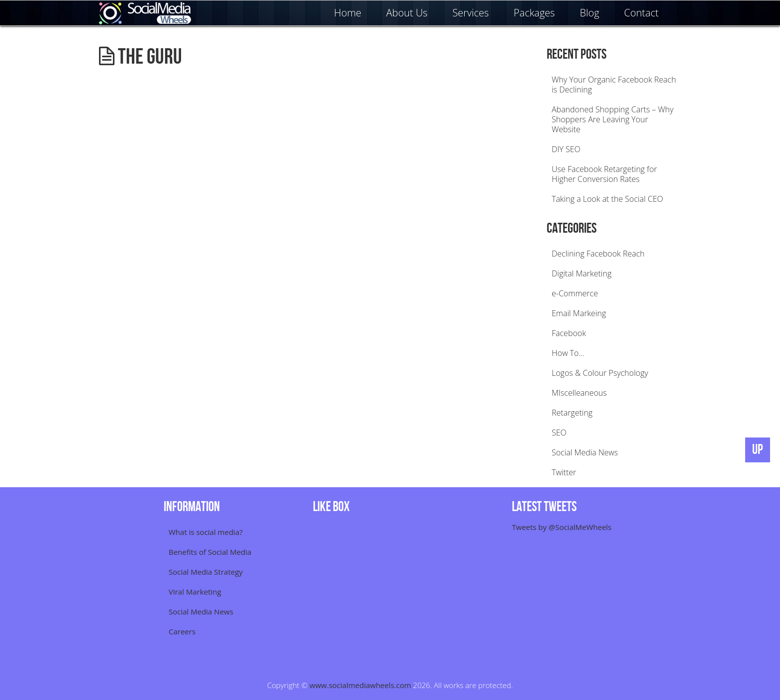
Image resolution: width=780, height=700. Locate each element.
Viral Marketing (195, 592)
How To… (568, 353)
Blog (589, 13)
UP (758, 450)
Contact (641, 13)
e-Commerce (575, 293)
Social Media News (585, 452)
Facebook (569, 333)
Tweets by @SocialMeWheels (562, 527)
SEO (559, 433)
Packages (535, 13)
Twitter (564, 472)
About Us (407, 13)
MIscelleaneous (579, 393)
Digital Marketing (582, 273)
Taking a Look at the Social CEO (607, 199)
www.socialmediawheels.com (360, 685)
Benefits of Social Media (210, 552)
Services (470, 13)
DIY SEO (566, 149)
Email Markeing (579, 313)
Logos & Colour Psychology (600, 373)
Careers (182, 631)
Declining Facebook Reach (598, 254)
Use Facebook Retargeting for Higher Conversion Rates (604, 174)
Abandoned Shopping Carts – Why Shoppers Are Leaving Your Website (613, 119)
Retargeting (572, 413)
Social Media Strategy (206, 572)
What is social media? (206, 532)
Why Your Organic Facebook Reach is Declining (614, 85)
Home (348, 13)
